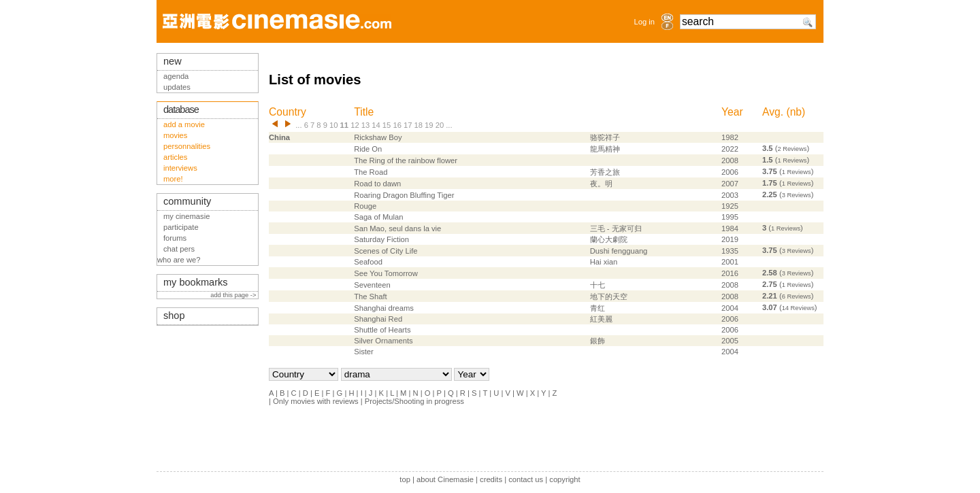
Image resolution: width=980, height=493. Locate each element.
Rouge (365, 206)
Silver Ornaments (383, 341)
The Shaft (371, 296)
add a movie (184, 124)
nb (796, 112)
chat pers (179, 249)
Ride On (368, 149)
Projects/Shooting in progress (414, 401)
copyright (565, 479)
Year (732, 112)
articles (175, 157)
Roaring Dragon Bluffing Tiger (404, 195)
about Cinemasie (445, 479)
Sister (364, 352)
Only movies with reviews (316, 401)
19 (429, 125)
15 (387, 125)
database (181, 109)
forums (175, 238)
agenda (176, 76)
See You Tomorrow (386, 273)
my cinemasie (186, 216)
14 (376, 125)
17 (408, 125)
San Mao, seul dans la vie (397, 228)
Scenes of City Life (386, 251)
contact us (526, 479)
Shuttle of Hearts (382, 330)
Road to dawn (377, 184)
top (405, 479)
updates (177, 87)
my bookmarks (196, 282)
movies (175, 135)
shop (174, 316)
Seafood (368, 262)
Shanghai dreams (384, 308)
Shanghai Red (378, 319)
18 (419, 125)
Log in (644, 22)
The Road (371, 172)
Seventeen (372, 285)
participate (181, 227)
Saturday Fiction (381, 239)
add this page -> (234, 295)
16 (397, 125)
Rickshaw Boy (378, 137)
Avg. (773, 112)
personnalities (187, 146)
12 (355, 125)
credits (491, 479)
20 (440, 125)
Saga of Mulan (378, 217)
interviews (180, 168)
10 (333, 125)
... (298, 125)
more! (173, 179)
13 (365, 125)
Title (364, 112)
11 (344, 125)
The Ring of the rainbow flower (406, 160)
